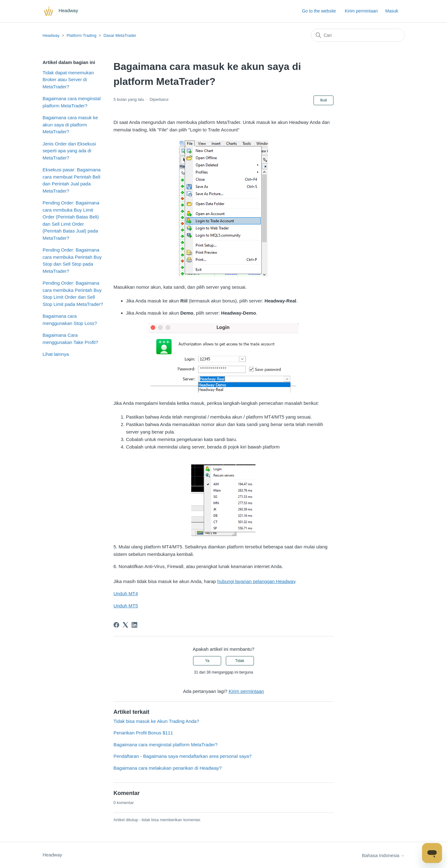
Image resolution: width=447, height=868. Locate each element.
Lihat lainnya (56, 354)
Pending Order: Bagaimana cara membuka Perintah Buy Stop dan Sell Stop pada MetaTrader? (72, 260)
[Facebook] (116, 625)
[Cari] (358, 35)
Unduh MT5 (126, 606)
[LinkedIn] (134, 625)
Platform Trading (82, 35)
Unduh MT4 (126, 593)
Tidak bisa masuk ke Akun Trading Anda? (156, 721)
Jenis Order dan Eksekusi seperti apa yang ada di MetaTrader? (69, 151)
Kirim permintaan (361, 11)
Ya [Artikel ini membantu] (207, 661)
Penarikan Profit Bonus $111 (143, 733)
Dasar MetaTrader (120, 35)
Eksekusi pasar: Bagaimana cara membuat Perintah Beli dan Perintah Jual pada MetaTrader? (72, 180)
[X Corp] (125, 625)
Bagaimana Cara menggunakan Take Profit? (70, 339)
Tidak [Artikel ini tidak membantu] (240, 661)
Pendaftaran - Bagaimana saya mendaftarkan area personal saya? (183, 756)
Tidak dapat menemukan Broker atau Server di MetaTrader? (68, 80)
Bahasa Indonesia (383, 855)
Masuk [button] (392, 11)
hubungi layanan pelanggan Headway (256, 581)
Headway (51, 35)
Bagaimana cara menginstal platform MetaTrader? (72, 102)
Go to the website (319, 11)
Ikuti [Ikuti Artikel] (323, 100)
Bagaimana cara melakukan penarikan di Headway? (168, 768)
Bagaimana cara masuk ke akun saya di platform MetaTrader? (70, 125)
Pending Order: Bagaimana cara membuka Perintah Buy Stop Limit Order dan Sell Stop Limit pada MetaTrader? (73, 294)
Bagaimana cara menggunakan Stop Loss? (70, 320)
